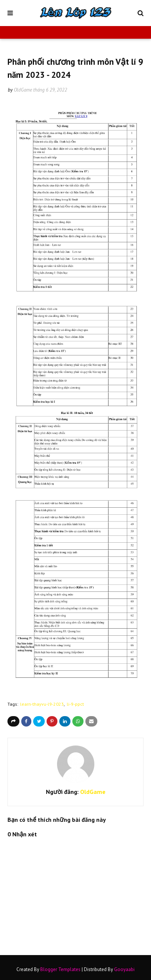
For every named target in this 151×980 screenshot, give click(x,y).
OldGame (23, 90)
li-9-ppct (75, 704)
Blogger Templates (60, 969)
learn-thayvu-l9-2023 (42, 704)
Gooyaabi (124, 969)
